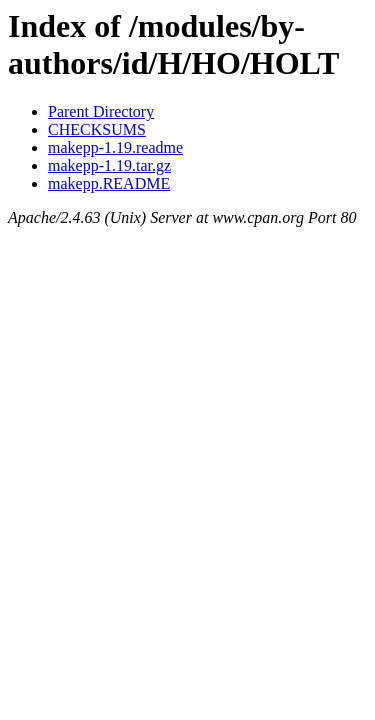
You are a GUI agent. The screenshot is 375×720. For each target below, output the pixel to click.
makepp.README (109, 183)
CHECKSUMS (97, 129)
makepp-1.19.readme (115, 147)
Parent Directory (101, 111)
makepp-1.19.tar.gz (109, 165)
